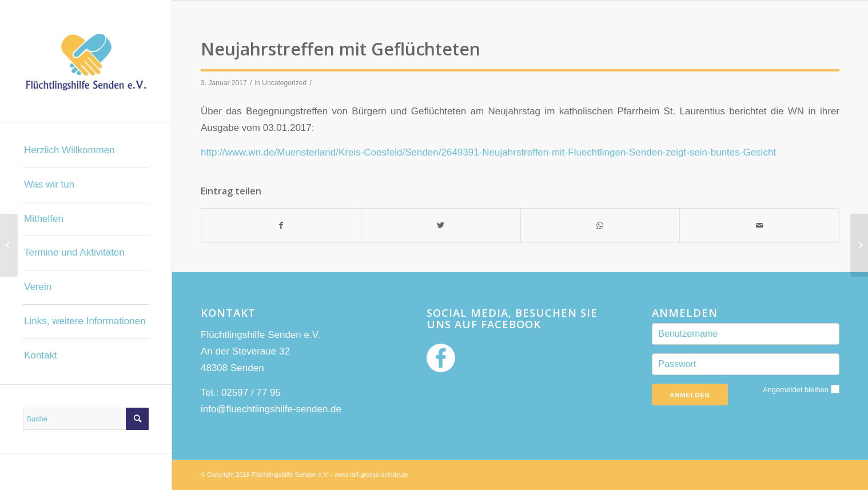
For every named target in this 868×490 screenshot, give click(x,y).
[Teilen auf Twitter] (441, 226)
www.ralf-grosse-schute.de (372, 475)
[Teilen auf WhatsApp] (600, 226)
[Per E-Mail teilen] (759, 226)
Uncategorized (284, 83)
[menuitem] (86, 151)
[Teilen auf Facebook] (281, 226)
